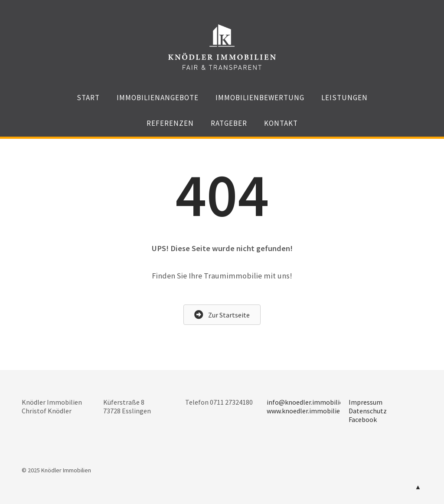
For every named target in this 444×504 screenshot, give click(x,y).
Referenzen (170, 123)
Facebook (363, 419)
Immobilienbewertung (260, 98)
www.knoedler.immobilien (305, 411)
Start (88, 98)
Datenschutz (368, 411)
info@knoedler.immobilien (307, 402)
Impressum (366, 402)
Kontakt (281, 123)
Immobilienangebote (158, 98)
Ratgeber (229, 123)
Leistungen (344, 98)
